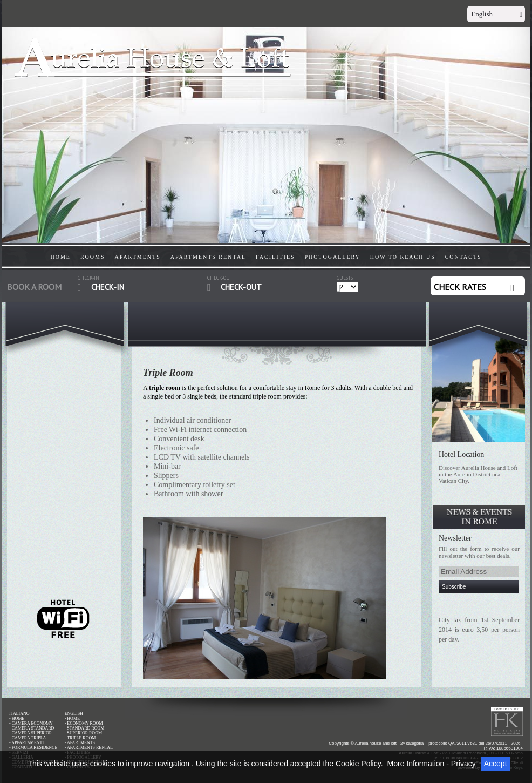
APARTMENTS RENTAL (208, 257)
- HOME (17, 718)
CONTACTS (463, 257)
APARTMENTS (138, 257)
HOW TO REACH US (403, 257)
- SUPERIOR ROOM (83, 733)
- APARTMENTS (80, 743)
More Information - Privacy (432, 764)
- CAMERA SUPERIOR (30, 733)
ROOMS (93, 257)
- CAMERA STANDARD (32, 728)
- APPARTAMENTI (26, 743)
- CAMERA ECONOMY (31, 723)
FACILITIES (275, 257)
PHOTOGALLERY (333, 257)
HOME (61, 257)
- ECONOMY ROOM (84, 723)
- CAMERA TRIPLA (28, 738)
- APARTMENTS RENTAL (89, 748)
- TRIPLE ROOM (80, 738)
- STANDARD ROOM (85, 728)
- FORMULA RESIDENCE (33, 748)
